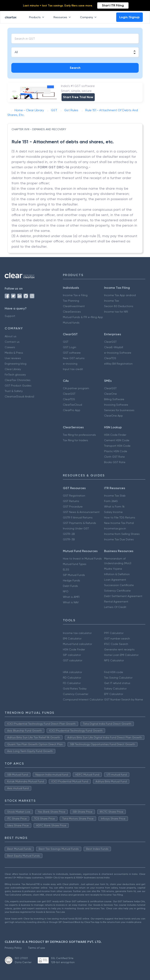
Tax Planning (71, 301)
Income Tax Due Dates (119, 539)
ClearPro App (72, 410)
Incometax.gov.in (115, 528)
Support (10, 316)
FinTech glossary (15, 375)
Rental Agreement (116, 602)
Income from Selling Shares (122, 534)
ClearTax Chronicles (18, 380)
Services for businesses (119, 410)
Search (75, 68)
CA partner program (76, 388)
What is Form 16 (114, 507)
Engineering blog (16, 364)
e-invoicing (70, 364)
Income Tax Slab (115, 496)
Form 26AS (111, 501)
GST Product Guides (18, 386)
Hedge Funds (71, 580)
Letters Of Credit (115, 607)
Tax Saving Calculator (118, 678)
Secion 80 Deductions (119, 306)
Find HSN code (114, 672)
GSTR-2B (69, 534)
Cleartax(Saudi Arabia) (19, 396)
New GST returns (74, 358)
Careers (10, 347)
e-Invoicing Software (118, 353)
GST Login (70, 347)
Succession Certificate (119, 585)
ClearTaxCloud (72, 405)
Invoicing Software (116, 405)
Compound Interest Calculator (83, 699)
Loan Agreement (115, 580)
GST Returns (71, 501)
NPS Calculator (114, 660)
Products (37, 17)
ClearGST (110, 342)
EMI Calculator (72, 638)
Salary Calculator (115, 689)
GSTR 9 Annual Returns (78, 517)
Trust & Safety (14, 391)
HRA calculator (72, 672)
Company (89, 17)
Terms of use (36, 948)
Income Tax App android (120, 295)
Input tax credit (73, 369)
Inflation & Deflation (117, 574)
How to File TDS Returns (120, 517)
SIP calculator (72, 655)
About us (11, 336)
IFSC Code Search (116, 644)
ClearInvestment (74, 306)
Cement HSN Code (117, 440)
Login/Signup (129, 17)
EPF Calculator (114, 694)
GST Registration (74, 496)
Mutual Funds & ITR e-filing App (83, 317)
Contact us (12, 342)
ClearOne (110, 394)
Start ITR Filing (113, 5)
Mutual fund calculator (77, 644)
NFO (66, 591)
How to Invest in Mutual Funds (82, 559)
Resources (63, 17)
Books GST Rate (115, 462)
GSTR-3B (69, 539)
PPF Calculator (114, 633)
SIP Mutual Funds (74, 575)
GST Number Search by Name (124, 699)
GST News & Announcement (81, 512)
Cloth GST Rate (114, 457)
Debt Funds (70, 586)
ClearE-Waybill (114, 347)
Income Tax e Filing (75, 295)
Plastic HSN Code (116, 451)
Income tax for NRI (116, 312)
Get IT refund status (117, 683)
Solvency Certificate (117, 591)
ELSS (66, 569)
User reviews (13, 358)
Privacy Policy (13, 948)
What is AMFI (71, 597)
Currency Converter (76, 694)
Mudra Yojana (113, 569)
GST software (72, 353)
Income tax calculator (77, 633)
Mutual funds (71, 323)
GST (66, 342)
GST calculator (73, 660)
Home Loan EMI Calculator (121, 655)
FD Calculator (72, 683)
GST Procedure (73, 507)
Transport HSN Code (117, 446)
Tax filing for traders (75, 440)
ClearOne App (113, 416)
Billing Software (114, 399)
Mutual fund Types (75, 564)
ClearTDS (110, 358)
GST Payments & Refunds (79, 523)
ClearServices (72, 312)
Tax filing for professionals (79, 435)
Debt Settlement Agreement (123, 596)
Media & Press (14, 353)
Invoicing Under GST (76, 528)
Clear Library (13, 369)
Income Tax (112, 301)
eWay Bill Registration (118, 364)
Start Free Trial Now (78, 97)
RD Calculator (72, 678)
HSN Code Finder (115, 435)
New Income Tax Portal (119, 523)
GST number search (117, 638)
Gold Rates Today (75, 689)
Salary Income (113, 512)
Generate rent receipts (119, 649)
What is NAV (71, 602)
